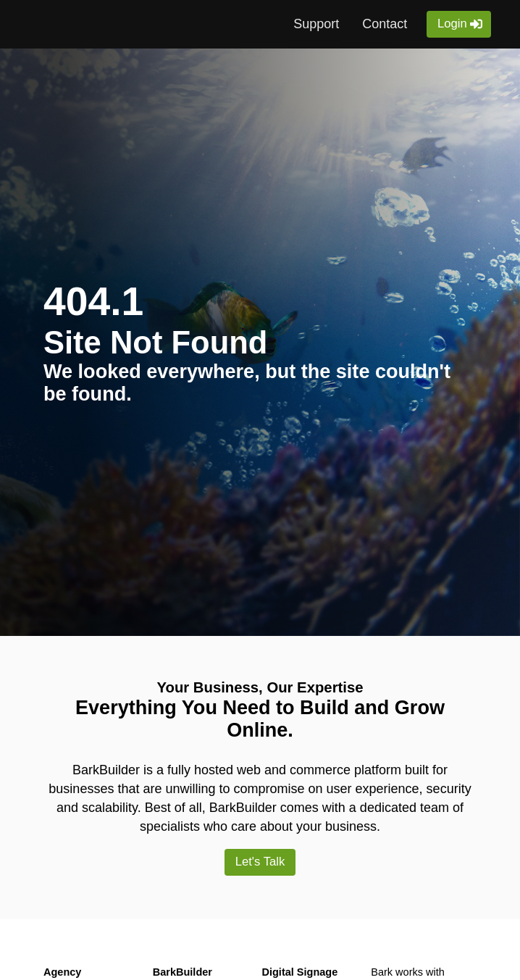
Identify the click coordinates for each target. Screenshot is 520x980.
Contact (384, 24)
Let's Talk (260, 862)
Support (315, 24)
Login (452, 24)
